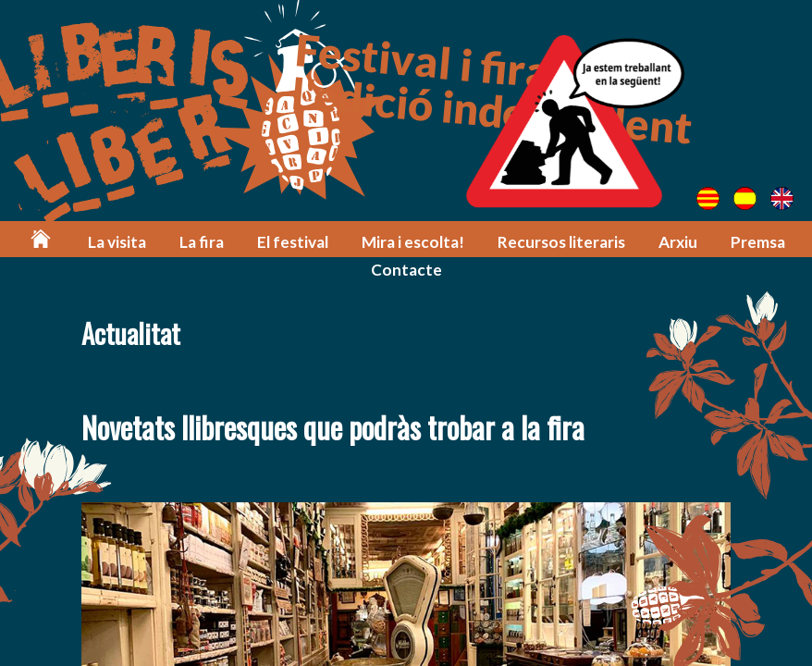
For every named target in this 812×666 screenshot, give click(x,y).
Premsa (758, 242)
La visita (117, 242)
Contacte (406, 270)
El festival (293, 242)
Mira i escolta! (413, 242)
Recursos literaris (561, 242)
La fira (202, 242)
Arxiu (678, 242)
